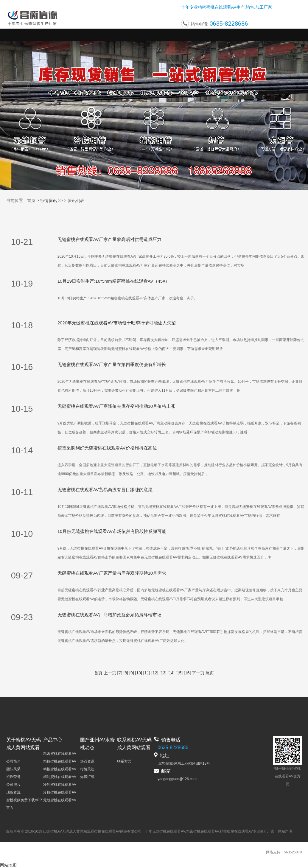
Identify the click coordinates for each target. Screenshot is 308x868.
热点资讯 (87, 761)
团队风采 (13, 769)
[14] (171, 673)
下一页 (198, 673)
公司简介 (13, 761)
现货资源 (13, 792)
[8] (126, 673)
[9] (132, 673)
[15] (179, 673)
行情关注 (87, 769)
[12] (155, 673)
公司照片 (13, 785)
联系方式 (124, 761)
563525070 (293, 852)
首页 (31, 200)
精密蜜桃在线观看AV (217, 8)
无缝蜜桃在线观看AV (60, 800)
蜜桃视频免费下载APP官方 (24, 804)
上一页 (110, 673)
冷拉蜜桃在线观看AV (60, 792)
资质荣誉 (13, 777)
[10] (139, 673)
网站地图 (8, 865)
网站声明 (285, 831)
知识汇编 (87, 777)
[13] (163, 673)
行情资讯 (49, 200)
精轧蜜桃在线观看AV (60, 777)
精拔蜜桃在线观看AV (60, 769)
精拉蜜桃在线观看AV (60, 761)
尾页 (210, 673)
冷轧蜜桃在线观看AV (60, 785)
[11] (147, 673)
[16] (187, 673)
